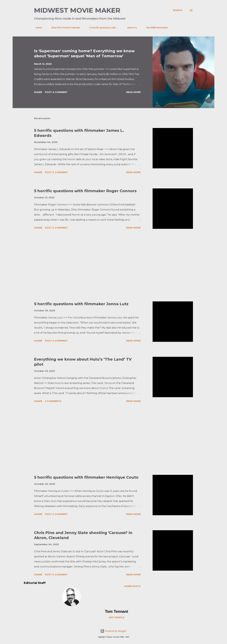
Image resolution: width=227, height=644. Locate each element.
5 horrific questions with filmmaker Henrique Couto (86, 477)
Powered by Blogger (113, 631)
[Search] (178, 10)
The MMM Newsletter (155, 28)
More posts (132, 586)
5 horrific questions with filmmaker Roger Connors (85, 191)
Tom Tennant (116, 611)
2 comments (53, 401)
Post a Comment (56, 92)
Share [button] (38, 92)
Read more (133, 92)
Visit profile (116, 617)
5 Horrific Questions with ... (102, 28)
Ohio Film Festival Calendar (64, 28)
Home (37, 28)
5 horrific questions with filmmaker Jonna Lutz (81, 304)
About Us (130, 28)
